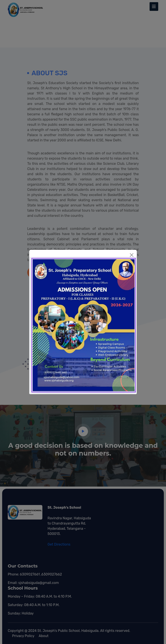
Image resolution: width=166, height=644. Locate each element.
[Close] (132, 255)
